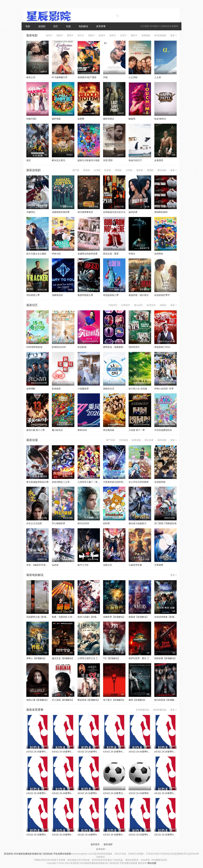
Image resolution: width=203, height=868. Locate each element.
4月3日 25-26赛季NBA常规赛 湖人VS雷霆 (98, 835)
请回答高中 (134, 347)
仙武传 (55, 565)
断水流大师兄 (59, 160)
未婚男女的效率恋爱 (88, 254)
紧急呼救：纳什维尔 (139, 295)
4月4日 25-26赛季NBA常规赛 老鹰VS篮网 (73, 752)
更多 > (174, 35)
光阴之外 (108, 565)
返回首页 (95, 844)
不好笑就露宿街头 (163, 430)
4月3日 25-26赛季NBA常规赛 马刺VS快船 (98, 752)
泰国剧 (150, 170)
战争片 (113, 35)
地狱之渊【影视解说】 (37, 700)
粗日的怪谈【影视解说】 (167, 700)
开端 (105, 77)
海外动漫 (162, 440)
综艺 (56, 26)
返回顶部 (108, 844)
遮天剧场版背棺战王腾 (37, 482)
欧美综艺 (151, 305)
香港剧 (86, 170)
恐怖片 (92, 35)
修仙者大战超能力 (138, 523)
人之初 (158, 77)
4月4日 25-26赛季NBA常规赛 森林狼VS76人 (99, 793)
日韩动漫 (123, 440)
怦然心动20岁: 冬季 (164, 389)
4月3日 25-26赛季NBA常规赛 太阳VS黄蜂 (47, 835)
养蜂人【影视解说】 (36, 658)
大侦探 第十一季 (137, 430)
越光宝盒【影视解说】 (63, 658)
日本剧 (129, 170)
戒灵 (29, 160)
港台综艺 (138, 305)
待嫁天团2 (31, 119)
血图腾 (81, 119)
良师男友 (159, 254)
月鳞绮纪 (31, 212)
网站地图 (152, 863)
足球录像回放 (142, 710)
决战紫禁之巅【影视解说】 (40, 617)
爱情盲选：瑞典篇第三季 (115, 347)
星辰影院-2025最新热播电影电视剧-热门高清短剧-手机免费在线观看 (38, 854)
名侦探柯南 (160, 482)
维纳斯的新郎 (161, 212)
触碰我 (132, 119)
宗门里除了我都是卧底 (165, 523)
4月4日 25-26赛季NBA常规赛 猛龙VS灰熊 (47, 752)
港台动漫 (149, 440)
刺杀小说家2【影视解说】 (90, 617)
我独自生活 (109, 389)
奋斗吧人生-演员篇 (138, 389)
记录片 (123, 35)
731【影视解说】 (112, 658)
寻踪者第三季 (33, 295)
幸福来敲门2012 (162, 347)
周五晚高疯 (109, 430)
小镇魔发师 (83, 389)
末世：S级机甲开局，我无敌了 (41, 565)
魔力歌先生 (57, 430)
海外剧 (140, 170)
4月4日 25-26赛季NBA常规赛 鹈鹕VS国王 (175, 793)
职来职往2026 (59, 347)
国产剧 (76, 170)
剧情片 (102, 35)
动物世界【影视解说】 (114, 617)
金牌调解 (31, 389)
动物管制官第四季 (61, 212)
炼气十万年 (83, 565)
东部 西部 (108, 160)
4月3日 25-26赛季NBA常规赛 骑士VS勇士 (124, 835)
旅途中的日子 (135, 160)
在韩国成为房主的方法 (114, 212)
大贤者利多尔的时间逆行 (115, 482)
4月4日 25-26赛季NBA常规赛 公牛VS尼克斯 (150, 752)
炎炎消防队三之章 (61, 482)
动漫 (68, 26)
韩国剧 (118, 170)
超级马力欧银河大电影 (89, 160)
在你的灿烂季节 (162, 295)
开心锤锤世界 (59, 523)
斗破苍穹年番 (135, 565)
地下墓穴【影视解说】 (114, 700)
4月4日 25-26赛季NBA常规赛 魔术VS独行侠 (74, 793)
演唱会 (163, 305)
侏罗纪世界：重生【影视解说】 (144, 658)
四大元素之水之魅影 (36, 254)
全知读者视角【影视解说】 (168, 617)
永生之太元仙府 (34, 523)
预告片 (134, 35)
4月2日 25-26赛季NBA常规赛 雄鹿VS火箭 (175, 835)
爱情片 (70, 35)
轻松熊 (106, 523)
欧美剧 (108, 170)
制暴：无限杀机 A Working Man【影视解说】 (74, 617)
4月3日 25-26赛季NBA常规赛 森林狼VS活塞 (74, 835)
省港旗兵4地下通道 (87, 77)
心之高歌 (133, 77)
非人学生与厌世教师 (139, 482)
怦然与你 (56, 254)
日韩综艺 (126, 305)
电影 (28, 26)
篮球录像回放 (160, 710)
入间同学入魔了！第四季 (90, 482)
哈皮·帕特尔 (160, 119)
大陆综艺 (113, 305)
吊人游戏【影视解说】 (63, 700)
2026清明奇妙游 (34, 347)
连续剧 (42, 26)
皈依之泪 (31, 77)
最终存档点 (109, 119)
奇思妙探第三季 (111, 295)
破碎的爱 (133, 212)
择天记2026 (83, 523)
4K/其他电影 (160, 35)
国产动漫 (111, 440)
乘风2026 (82, 430)
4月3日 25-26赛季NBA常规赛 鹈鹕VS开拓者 (150, 835)
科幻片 (81, 35)
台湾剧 (97, 170)
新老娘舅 (56, 389)
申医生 (132, 254)
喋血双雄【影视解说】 (89, 700)
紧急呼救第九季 (85, 295)
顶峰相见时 (57, 295)
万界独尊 (159, 565)
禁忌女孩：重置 (111, 254)
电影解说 (83, 26)
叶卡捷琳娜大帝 (60, 77)
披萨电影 (56, 119)
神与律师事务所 (85, 212)
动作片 (49, 35)
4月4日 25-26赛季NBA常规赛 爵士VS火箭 (175, 752)
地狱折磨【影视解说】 (165, 658)
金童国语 (159, 160)
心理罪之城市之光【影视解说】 (93, 658)
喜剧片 (60, 35)
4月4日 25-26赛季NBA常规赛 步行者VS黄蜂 (48, 793)
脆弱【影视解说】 (138, 700)
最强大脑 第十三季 (36, 430)
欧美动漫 (136, 440)
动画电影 (146, 35)
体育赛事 (101, 26)
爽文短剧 (162, 170)
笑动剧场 (82, 347)
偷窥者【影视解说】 (139, 617)
